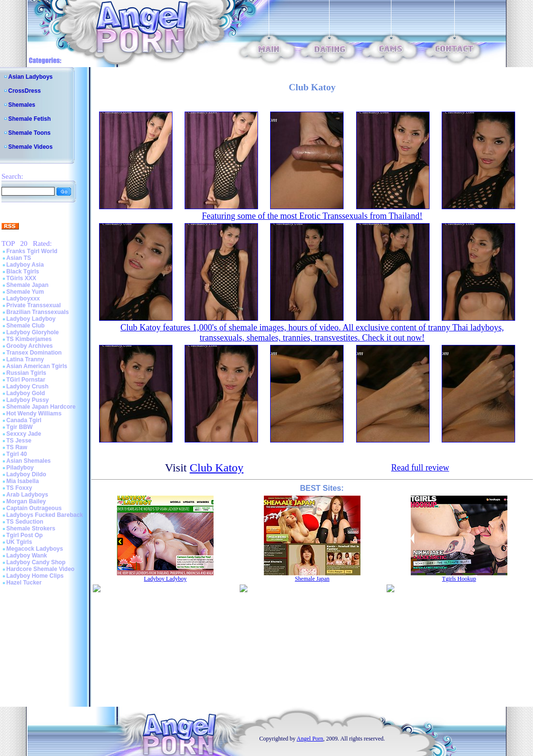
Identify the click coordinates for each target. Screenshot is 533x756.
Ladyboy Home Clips (35, 576)
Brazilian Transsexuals (37, 312)
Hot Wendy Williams (34, 414)
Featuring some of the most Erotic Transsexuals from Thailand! (312, 216)
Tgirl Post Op (24, 535)
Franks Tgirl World (32, 251)
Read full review (420, 468)
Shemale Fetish (29, 119)
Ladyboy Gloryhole (33, 332)
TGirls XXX (21, 278)
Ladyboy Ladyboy (31, 319)
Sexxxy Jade (24, 434)
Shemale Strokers (31, 528)
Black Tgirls (23, 271)
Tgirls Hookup (459, 579)
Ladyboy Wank (27, 556)
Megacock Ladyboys (35, 549)
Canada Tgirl (24, 420)
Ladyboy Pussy (28, 400)
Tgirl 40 (17, 454)
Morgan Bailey (26, 501)
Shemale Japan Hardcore (41, 407)
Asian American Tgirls (37, 366)
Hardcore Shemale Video (40, 569)
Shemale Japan (27, 285)
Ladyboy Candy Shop (36, 562)
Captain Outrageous (34, 508)
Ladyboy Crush (27, 386)
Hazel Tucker (24, 583)
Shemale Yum (25, 292)
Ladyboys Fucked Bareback (45, 515)
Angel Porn (310, 739)
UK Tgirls (19, 542)
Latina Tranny (25, 359)
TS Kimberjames (29, 339)
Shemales (22, 105)
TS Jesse (19, 441)
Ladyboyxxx (23, 299)
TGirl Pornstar (26, 380)
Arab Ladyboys (27, 495)
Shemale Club (25, 326)
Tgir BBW (20, 427)
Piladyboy (20, 468)
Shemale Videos (30, 147)
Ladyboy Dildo (26, 474)
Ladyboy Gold (26, 393)
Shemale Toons (29, 133)
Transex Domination (34, 353)
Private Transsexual (34, 305)
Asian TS (19, 258)
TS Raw (17, 447)
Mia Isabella (22, 481)
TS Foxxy (19, 488)
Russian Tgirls (26, 373)
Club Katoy (217, 468)
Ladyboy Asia (25, 265)
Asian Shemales (29, 461)
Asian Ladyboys (30, 77)
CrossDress (24, 91)
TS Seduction (25, 522)
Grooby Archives (29, 346)
